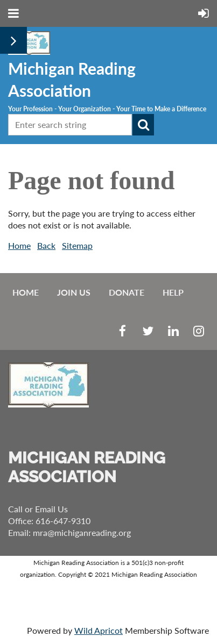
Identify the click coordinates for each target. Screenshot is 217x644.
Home (19, 245)
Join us (74, 292)
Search (143, 125)
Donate (127, 292)
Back (46, 245)
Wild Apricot (99, 630)
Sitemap (77, 245)
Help (173, 292)
